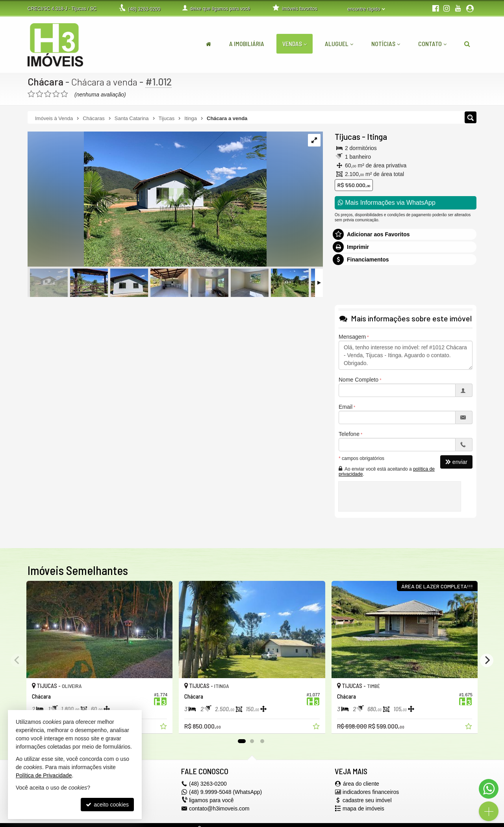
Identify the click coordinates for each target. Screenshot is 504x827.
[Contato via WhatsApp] (489, 789)
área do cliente (361, 784)
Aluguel (339, 44)
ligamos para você (211, 800)
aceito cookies (107, 805)
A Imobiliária (247, 44)
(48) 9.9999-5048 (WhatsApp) (225, 792)
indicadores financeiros (371, 792)
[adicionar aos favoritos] (164, 727)
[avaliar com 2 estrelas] (40, 94)
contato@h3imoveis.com (219, 808)
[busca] (467, 44)
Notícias (386, 44)
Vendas (295, 44)
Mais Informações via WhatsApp (387, 203)
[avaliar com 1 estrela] (31, 94)
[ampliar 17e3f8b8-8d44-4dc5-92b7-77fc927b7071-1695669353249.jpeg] (147, 200)
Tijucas (347, 136)
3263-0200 (144, 9)
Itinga (377, 136)
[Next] (487, 660)
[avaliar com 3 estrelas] (48, 94)
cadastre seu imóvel (367, 800)
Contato (432, 44)
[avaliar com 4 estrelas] (56, 94)
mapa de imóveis (363, 808)
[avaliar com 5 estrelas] (64, 94)
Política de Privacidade (44, 775)
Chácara (45, 82)
